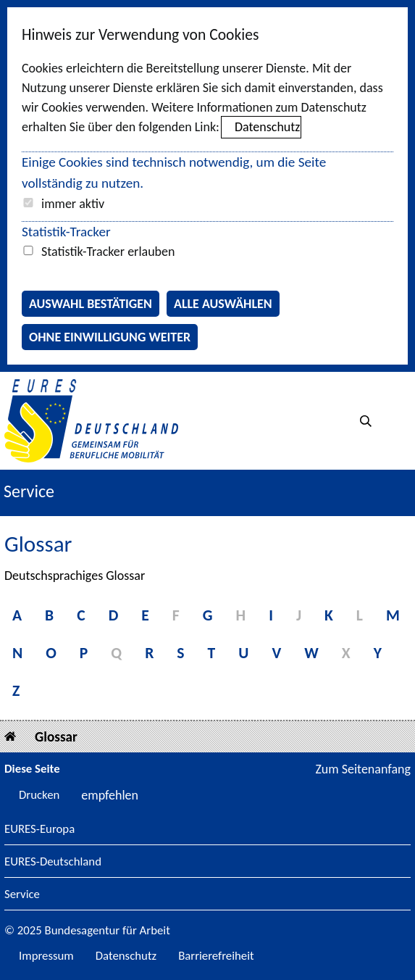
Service (22, 895)
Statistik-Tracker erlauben (108, 252)
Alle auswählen (223, 304)
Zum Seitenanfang (363, 769)
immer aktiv (73, 204)
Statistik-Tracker (66, 232)
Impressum (46, 956)
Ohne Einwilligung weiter (110, 337)
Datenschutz (267, 127)
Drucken (39, 795)
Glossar (56, 737)
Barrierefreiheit (216, 956)
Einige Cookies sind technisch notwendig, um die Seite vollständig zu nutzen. (174, 173)
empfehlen (110, 795)
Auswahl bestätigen (91, 304)
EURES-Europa (39, 830)
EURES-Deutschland (53, 862)
